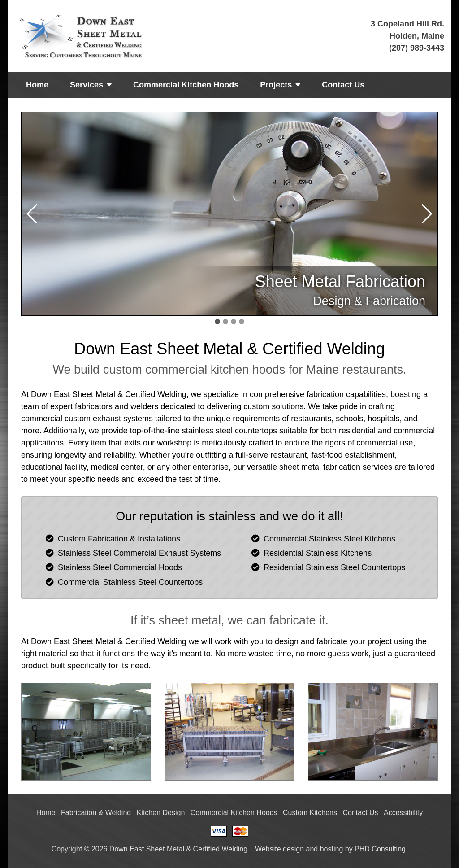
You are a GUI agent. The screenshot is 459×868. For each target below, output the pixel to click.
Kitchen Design (161, 813)
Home (37, 85)
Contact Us (343, 85)
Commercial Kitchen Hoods (186, 85)
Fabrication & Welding (96, 813)
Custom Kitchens (310, 813)
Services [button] (91, 85)
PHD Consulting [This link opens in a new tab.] (380, 849)
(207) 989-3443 (417, 48)
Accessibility (403, 813)
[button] (427, 214)
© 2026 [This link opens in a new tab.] (96, 849)
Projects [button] (280, 85)
